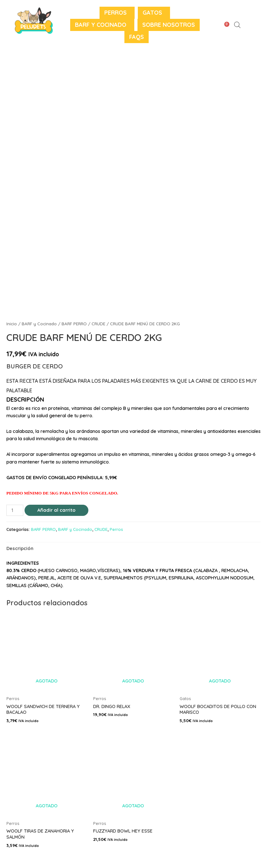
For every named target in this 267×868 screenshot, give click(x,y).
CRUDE (98, 324)
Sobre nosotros (169, 25)
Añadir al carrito (56, 510)
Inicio (12, 324)
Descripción (20, 548)
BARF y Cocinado (101, 25)
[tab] (20, 548)
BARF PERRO (74, 324)
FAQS (137, 37)
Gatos (152, 13)
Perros (115, 13)
